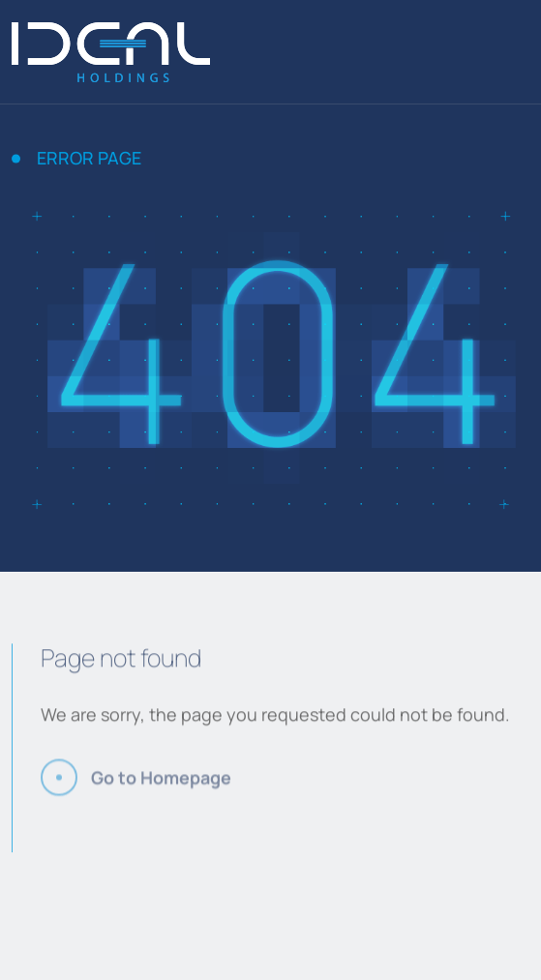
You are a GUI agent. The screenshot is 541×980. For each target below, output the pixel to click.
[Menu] (524, 52)
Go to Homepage (161, 785)
